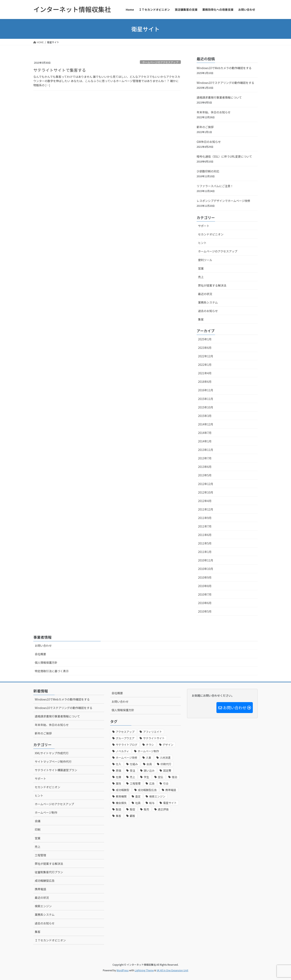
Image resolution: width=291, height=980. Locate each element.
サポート (204, 226)
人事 (149, 758)
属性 (119, 783)
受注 (132, 771)
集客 (201, 319)
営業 (201, 268)
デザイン (168, 745)
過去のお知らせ (208, 311)
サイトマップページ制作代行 (53, 762)
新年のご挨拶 (205, 127)
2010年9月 (205, 577)
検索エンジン (43, 906)
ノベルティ (122, 751)
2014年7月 (205, 433)
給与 (152, 803)
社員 (138, 803)
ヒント (202, 243)
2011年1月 (205, 552)
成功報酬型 (123, 790)
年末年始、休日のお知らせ (214, 112)
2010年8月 (205, 586)
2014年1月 (205, 441)
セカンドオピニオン (211, 234)
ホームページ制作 (46, 812)
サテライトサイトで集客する (60, 70)
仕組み (134, 764)
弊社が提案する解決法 (212, 285)
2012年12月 (206, 484)
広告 (152, 783)
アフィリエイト (152, 732)
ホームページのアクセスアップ (160, 62)
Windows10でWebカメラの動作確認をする (224, 68)
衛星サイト (170, 803)
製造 (119, 809)
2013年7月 (205, 458)
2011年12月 (206, 509)
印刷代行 (166, 764)
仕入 (119, 764)
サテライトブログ (127, 745)
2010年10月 (206, 569)
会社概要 (40, 654)
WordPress (123, 970)
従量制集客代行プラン (49, 872)
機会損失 (121, 803)
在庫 (119, 777)
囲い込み (149, 771)
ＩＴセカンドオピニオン (50, 940)
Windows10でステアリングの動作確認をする (225, 83)
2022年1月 (205, 365)
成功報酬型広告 (45, 881)
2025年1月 (205, 339)
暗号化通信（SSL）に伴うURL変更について (224, 156)
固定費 (167, 771)
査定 (138, 796)
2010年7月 (205, 594)
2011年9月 (205, 518)
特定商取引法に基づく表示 (52, 671)
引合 (166, 783)
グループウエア (125, 738)
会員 (149, 764)
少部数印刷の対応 (208, 171)
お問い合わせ (43, 646)
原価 (119, 771)
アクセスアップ (125, 732)
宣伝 (161, 777)
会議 (38, 821)
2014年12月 (206, 424)
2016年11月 (206, 390)
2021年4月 (205, 373)
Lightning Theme (144, 970)
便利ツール (205, 260)
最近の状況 (205, 294)
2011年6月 (205, 535)
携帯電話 (40, 889)
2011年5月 (205, 543)
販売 (146, 809)
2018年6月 (205, 382)
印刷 (38, 829)
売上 (201, 277)
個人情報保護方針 (46, 662)
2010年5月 (205, 611)
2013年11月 (206, 450)
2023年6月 (205, 348)
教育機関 (121, 796)
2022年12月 (206, 356)
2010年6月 (205, 603)
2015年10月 (206, 407)
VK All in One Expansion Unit (172, 970)
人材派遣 (165, 758)
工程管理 (40, 855)
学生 (146, 777)
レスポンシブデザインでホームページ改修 (223, 201)
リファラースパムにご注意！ (215, 186)
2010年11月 (206, 560)
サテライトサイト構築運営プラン (56, 770)
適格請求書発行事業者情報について (219, 97)
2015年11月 (206, 399)
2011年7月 (205, 526)
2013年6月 (205, 467)
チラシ (150, 745)
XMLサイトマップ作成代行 (52, 753)
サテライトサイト (154, 738)
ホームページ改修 (127, 758)
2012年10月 (206, 492)
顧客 (132, 816)
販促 (132, 809)
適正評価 (163, 809)
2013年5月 (205, 475)
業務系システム (208, 302)
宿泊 (174, 777)
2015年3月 (205, 416)
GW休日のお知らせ (209, 142)
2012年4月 (205, 501)
